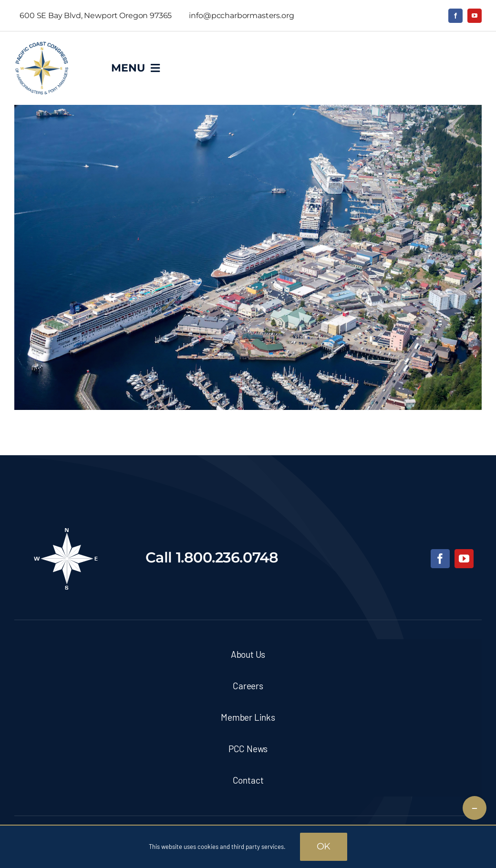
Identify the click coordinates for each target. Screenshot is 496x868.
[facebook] (455, 16)
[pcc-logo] (42, 45)
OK (324, 846)
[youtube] (475, 16)
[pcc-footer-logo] (66, 531)
